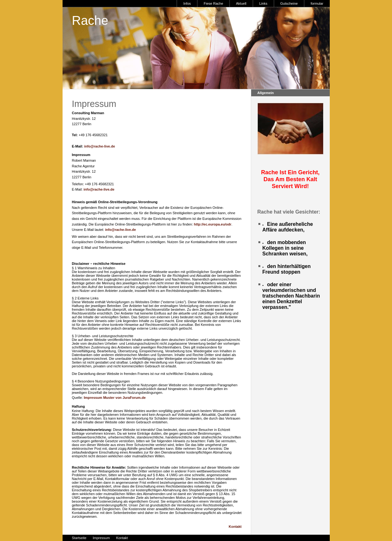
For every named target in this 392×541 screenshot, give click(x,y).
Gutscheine (289, 3)
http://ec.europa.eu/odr (213, 224)
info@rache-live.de (100, 146)
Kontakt (235, 527)
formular (317, 3)
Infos (187, 3)
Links (263, 3)
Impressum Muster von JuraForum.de (115, 398)
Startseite (79, 538)
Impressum (101, 538)
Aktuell (241, 3)
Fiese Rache (213, 3)
